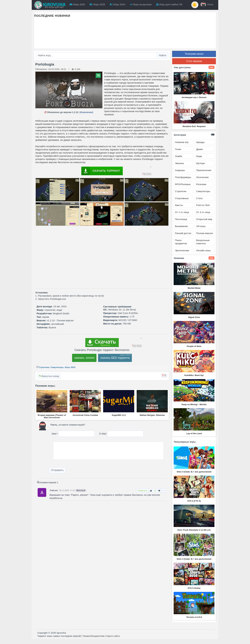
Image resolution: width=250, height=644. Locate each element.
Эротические (182, 250)
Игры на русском (141, 4)
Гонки (178, 149)
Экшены (179, 163)
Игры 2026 (77, 4)
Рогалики (201, 184)
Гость (207, 4)
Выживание (181, 226)
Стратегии (44, 367)
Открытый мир (204, 219)
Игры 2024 (118, 4)
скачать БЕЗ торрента (115, 358)
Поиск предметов (181, 242)
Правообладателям (94, 636)
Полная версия (204, 233)
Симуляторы (57, 367)
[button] (164, 375)
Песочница (181, 219)
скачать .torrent (84, 358)
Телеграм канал (194, 54)
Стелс (199, 198)
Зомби (178, 156)
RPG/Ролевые (183, 184)
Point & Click (203, 205)
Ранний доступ (183, 233)
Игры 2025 (97, 4)
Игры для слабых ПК (169, 4)
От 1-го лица (182, 212)
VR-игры (201, 226)
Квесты (179, 205)
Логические (202, 177)
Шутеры (200, 163)
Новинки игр (182, 142)
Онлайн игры (203, 250)
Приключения (204, 170)
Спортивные (182, 198)
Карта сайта (113, 636)
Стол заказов (194, 61)
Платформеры (183, 177)
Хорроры (180, 170)
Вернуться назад (49, 376)
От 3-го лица (203, 212)
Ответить (143, 491)
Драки (199, 149)
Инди (199, 156)
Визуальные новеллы (203, 242)
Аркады (200, 142)
